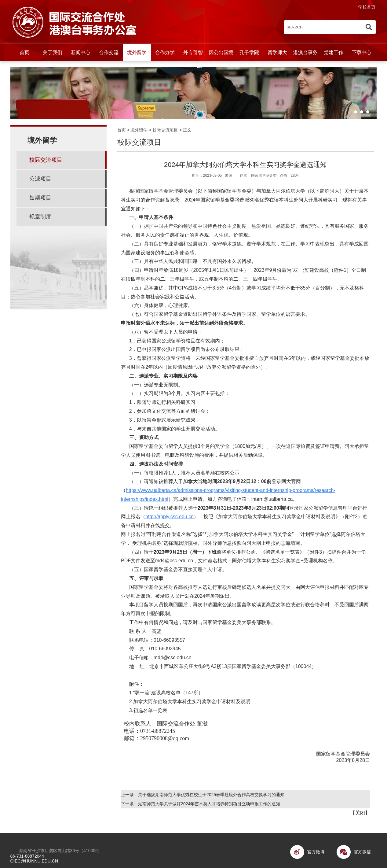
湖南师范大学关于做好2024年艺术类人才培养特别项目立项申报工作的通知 (209, 804)
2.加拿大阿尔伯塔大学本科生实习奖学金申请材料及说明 (189, 702)
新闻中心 (81, 52)
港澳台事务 (305, 52)
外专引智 (193, 52)
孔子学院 (249, 52)
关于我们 (53, 52)
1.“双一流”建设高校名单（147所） (166, 693)
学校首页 (367, 7)
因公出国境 (221, 52)
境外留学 (137, 52)
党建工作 (334, 52)
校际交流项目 (165, 130)
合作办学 (165, 52)
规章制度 (40, 217)
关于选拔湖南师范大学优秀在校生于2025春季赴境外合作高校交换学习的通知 (211, 795)
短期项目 (40, 198)
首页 (24, 52)
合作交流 (109, 52)
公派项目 (40, 179)
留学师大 (277, 52)
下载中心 (362, 52)
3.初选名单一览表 (148, 710)
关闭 (360, 813)
